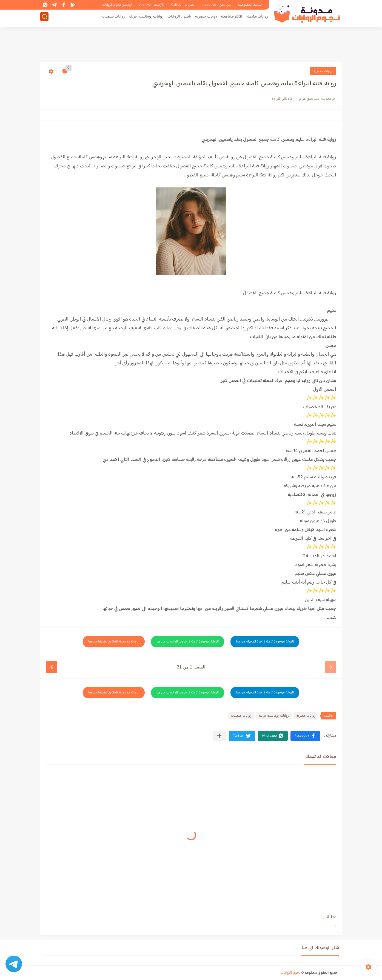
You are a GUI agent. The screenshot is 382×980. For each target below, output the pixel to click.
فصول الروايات (179, 18)
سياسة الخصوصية (250, 5)
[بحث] (44, 18)
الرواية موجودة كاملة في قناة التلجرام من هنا (265, 642)
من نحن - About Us (217, 5)
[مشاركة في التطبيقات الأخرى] (219, 736)
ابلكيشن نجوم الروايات (117, 5)
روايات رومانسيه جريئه (146, 18)
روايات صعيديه (113, 18)
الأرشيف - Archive (152, 5)
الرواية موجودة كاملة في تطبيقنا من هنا (114, 642)
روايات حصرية (206, 18)
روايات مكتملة (257, 18)
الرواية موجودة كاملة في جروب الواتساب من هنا (188, 642)
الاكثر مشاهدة (232, 18)
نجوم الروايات (290, 973)
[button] (305, 736)
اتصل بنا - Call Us (183, 5)
